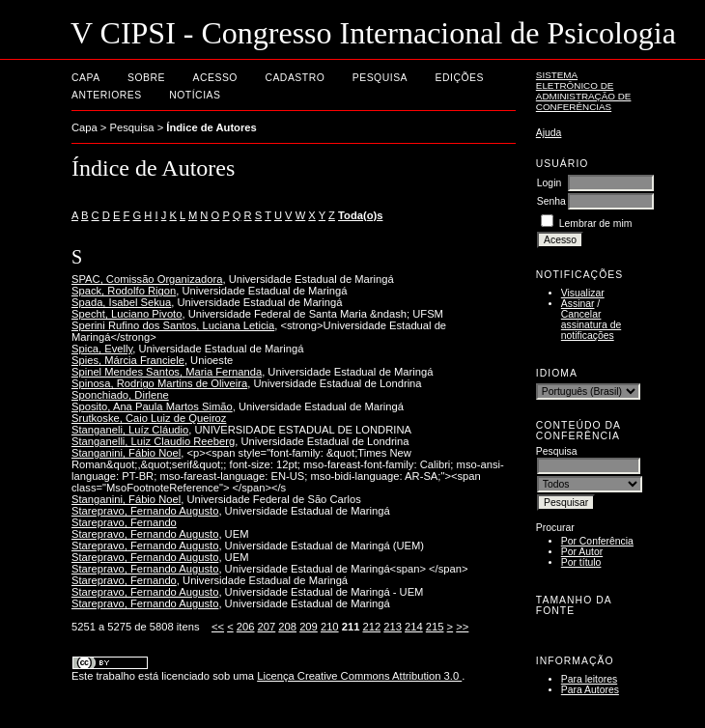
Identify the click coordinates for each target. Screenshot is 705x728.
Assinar (578, 304)
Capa (86, 78)
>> (462, 627)
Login (549, 183)
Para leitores (589, 679)
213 (393, 627)
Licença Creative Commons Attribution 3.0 (359, 676)
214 (414, 627)
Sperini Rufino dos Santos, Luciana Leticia (173, 325)
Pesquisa (380, 78)
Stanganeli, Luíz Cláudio (130, 430)
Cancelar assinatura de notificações (591, 325)
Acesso (215, 78)
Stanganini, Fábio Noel (126, 453)
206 (246, 627)
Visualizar (583, 293)
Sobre (146, 78)
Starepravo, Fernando (124, 522)
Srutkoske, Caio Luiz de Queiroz (149, 418)
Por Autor (582, 552)
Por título (581, 562)
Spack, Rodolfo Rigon (124, 291)
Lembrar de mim (596, 224)
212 (371, 627)
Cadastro (295, 78)
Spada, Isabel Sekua (121, 302)
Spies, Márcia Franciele (128, 360)
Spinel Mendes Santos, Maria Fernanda (167, 372)
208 (287, 627)
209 (309, 627)
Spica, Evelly (102, 349)
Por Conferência (597, 541)
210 (330, 627)
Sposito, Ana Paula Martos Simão (152, 406)
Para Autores (590, 690)
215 (435, 627)
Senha (551, 201)
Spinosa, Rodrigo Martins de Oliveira (159, 383)
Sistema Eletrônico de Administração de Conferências (584, 91)
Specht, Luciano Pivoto (127, 314)
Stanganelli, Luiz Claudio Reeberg (153, 441)
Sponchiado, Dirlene (120, 395)
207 (267, 627)
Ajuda (549, 133)
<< (218, 627)
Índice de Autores (211, 127)
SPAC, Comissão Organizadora (147, 279)
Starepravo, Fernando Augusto (145, 511)
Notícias (195, 95)
